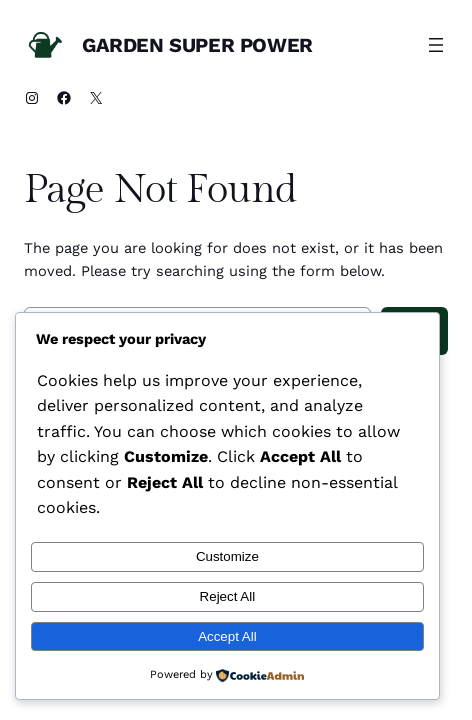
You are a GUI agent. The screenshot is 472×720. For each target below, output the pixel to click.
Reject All (228, 596)
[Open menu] (436, 45)
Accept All (227, 636)
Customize (227, 556)
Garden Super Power (197, 45)
